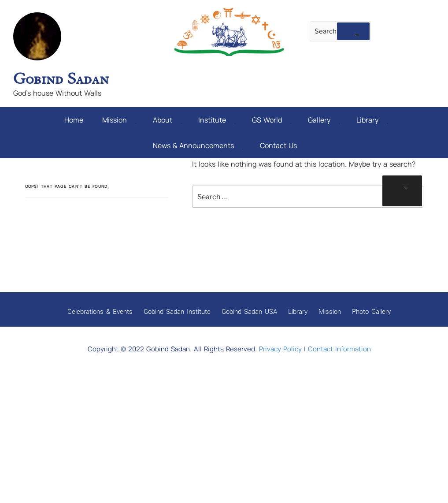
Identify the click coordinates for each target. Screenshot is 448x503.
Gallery (324, 119)
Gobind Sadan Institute (177, 309)
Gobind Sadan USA (249, 309)
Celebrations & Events (100, 309)
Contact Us (278, 143)
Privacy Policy (280, 346)
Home (74, 119)
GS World (272, 119)
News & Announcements (198, 143)
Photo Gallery (371, 309)
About (167, 119)
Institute (217, 119)
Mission (119, 119)
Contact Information (339, 346)
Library (372, 119)
